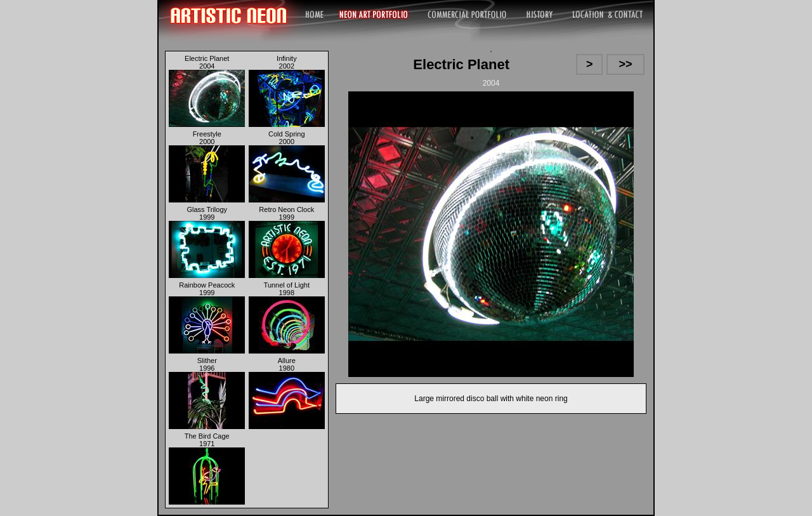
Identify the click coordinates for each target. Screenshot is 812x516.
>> (626, 64)
